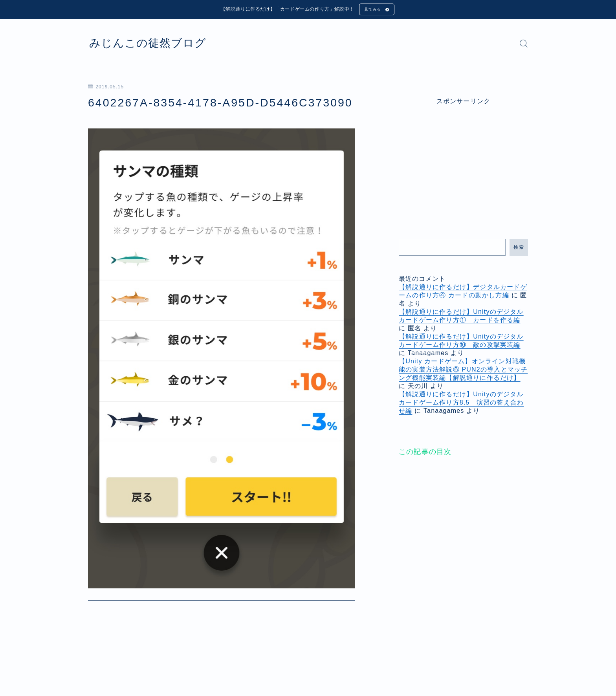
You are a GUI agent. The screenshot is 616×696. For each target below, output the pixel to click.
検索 (519, 249)
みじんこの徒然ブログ (158, 45)
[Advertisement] (464, 163)
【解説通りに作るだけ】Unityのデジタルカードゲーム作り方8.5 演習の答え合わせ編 (461, 404)
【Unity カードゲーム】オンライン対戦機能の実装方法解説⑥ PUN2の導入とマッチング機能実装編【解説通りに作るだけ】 (463, 371)
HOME (97, 661)
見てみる (372, 10)
